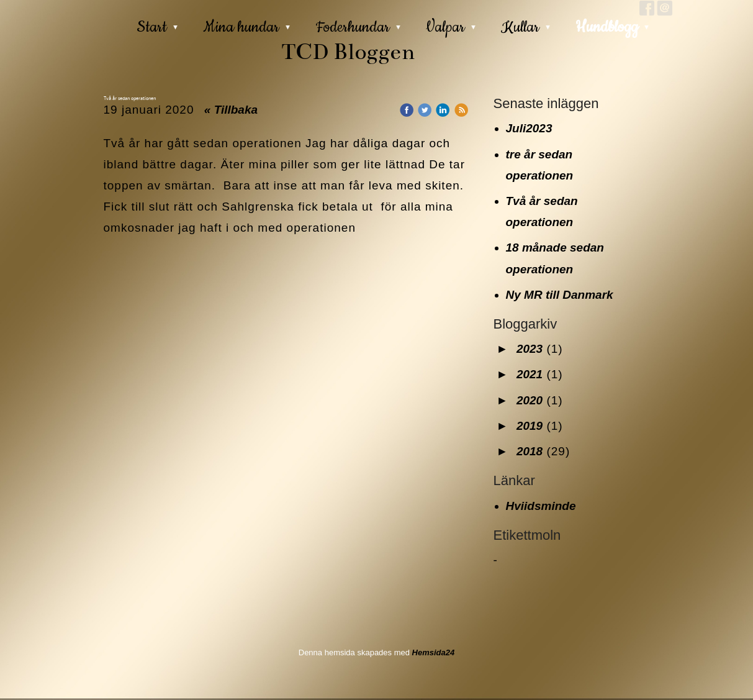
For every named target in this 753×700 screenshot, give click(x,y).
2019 (530, 426)
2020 (530, 400)
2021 (530, 374)
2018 (530, 451)
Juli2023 (529, 128)
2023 (530, 349)
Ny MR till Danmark (560, 295)
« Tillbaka (231, 110)
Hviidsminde (541, 506)
